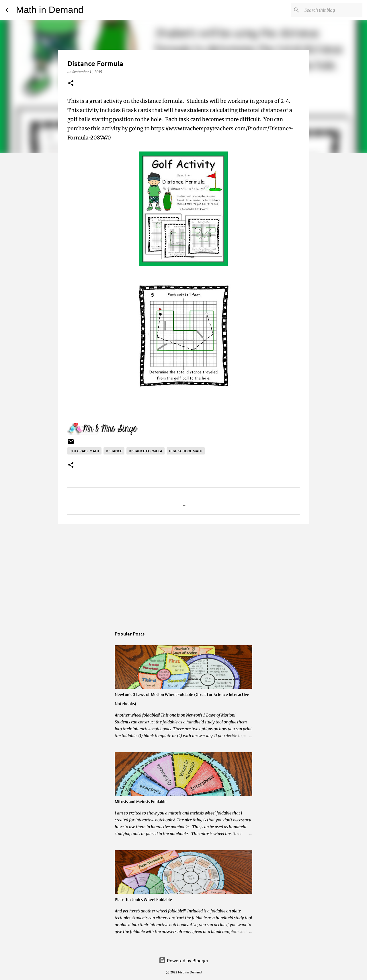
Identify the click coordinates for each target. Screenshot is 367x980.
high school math (186, 451)
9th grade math (84, 451)
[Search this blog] (332, 10)
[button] (71, 83)
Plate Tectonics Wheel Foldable (143, 899)
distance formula (146, 451)
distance (114, 451)
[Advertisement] (183, 572)
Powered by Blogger (184, 960)
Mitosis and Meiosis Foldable (141, 801)
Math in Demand (50, 10)
